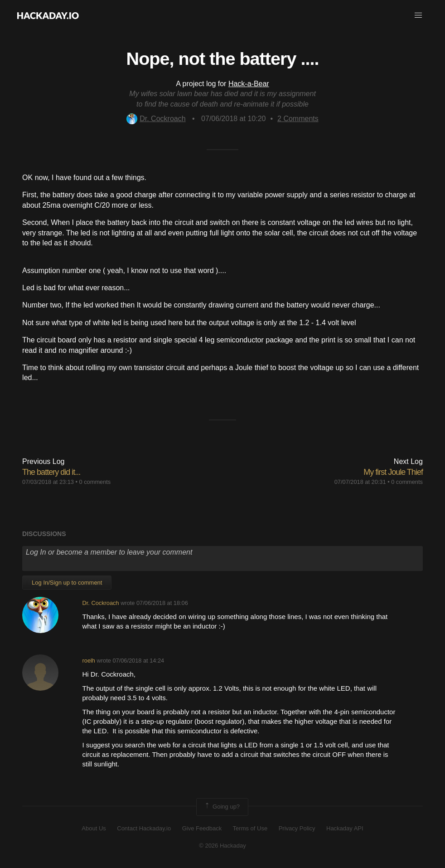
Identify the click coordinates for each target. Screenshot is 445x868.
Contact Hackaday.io (144, 828)
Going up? (222, 807)
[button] (418, 15)
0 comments (95, 482)
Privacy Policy (297, 828)
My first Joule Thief (393, 472)
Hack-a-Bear (249, 84)
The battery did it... (51, 472)
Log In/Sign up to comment (67, 583)
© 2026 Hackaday (222, 846)
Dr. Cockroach (156, 119)
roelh (89, 661)
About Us (94, 828)
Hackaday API (345, 828)
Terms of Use (250, 828)
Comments (298, 119)
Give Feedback (202, 828)
